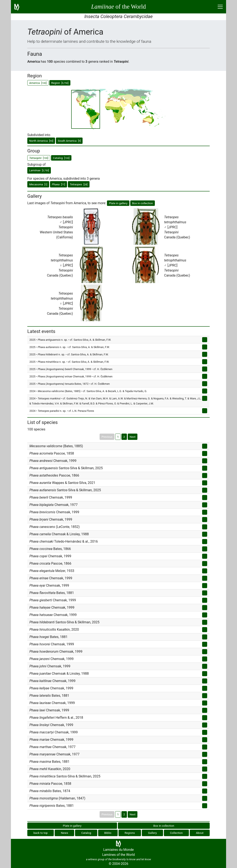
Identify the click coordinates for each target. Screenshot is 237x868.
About (200, 833)
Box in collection (143, 203)
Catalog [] (61, 158)
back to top (41, 833)
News (65, 833)
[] (39, 170)
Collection (176, 833)
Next (133, 437)
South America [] (69, 141)
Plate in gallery (118, 203)
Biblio (108, 833)
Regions (130, 833)
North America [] (41, 141)
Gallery (153, 833)
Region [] (60, 83)
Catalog (86, 833)
